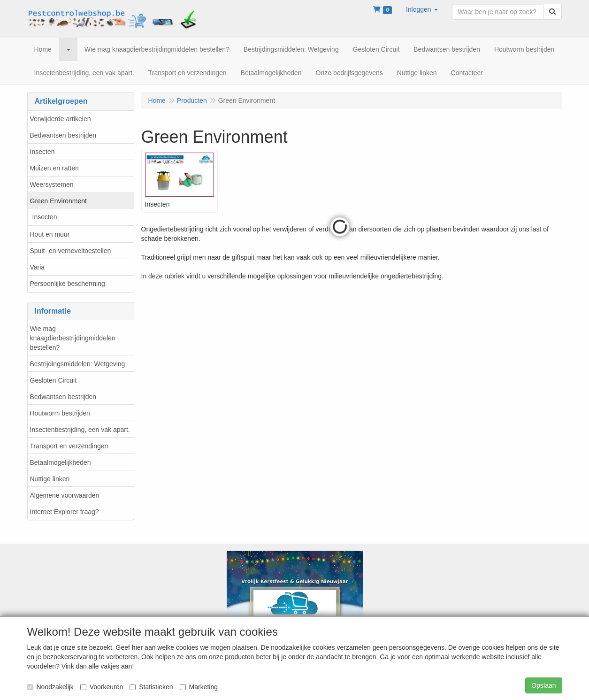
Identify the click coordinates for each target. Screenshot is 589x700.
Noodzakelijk (50, 687)
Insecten (42, 152)
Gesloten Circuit (54, 380)
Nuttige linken (50, 479)
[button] (422, 9)
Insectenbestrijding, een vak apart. (80, 430)
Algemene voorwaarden (65, 495)
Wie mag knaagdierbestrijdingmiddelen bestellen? (73, 338)
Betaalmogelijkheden (61, 462)
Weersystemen (52, 185)
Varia (38, 267)
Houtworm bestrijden (60, 413)
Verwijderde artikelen (61, 119)
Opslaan (543, 685)
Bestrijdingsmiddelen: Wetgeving (78, 364)
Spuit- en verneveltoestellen (71, 251)
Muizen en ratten (54, 168)
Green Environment (58, 201)
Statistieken (151, 687)
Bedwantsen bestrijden (63, 135)
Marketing (199, 687)
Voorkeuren (102, 687)
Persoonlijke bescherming (68, 284)
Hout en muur (50, 234)
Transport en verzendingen (69, 446)
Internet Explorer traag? (65, 512)
